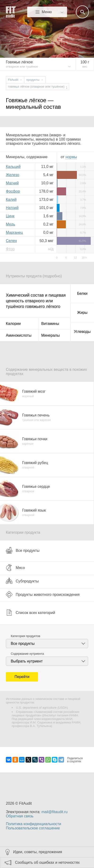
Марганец (14, 232)
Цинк (10, 216)
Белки (82, 293)
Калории (13, 324)
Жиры (82, 313)
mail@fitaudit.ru (55, 812)
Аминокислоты (19, 335)
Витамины (50, 324)
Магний (12, 183)
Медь (11, 224)
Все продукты (23, 550)
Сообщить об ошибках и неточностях (47, 862)
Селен (11, 241)
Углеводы (82, 332)
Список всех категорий (30, 613)
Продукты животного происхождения (43, 594)
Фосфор (13, 191)
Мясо (15, 568)
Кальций (13, 167)
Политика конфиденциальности (34, 824)
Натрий (12, 208)
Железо (13, 175)
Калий (11, 200)
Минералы (51, 335)
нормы (71, 157)
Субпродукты (22, 581)
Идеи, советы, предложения (38, 852)
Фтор (10, 249)
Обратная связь (20, 816)
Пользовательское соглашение (33, 828)
